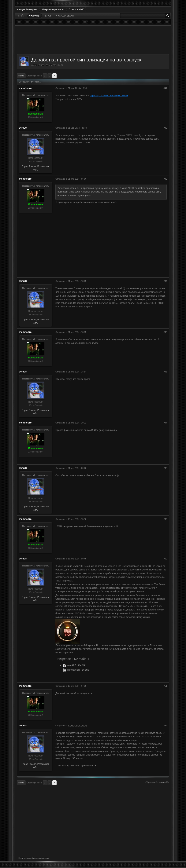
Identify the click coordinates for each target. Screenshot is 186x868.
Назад (21, 76)
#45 (165, 332)
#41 (165, 88)
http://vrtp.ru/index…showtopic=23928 (109, 96)
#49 (165, 519)
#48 (165, 468)
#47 (165, 423)
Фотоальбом (65, 16)
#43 (165, 179)
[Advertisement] (93, 40)
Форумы (35, 16)
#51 (165, 686)
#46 (165, 372)
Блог (48, 16)
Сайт (21, 16)
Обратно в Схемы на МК (157, 782)
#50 (165, 559)
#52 (165, 726)
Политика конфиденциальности (34, 858)
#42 (165, 128)
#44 (165, 281)
